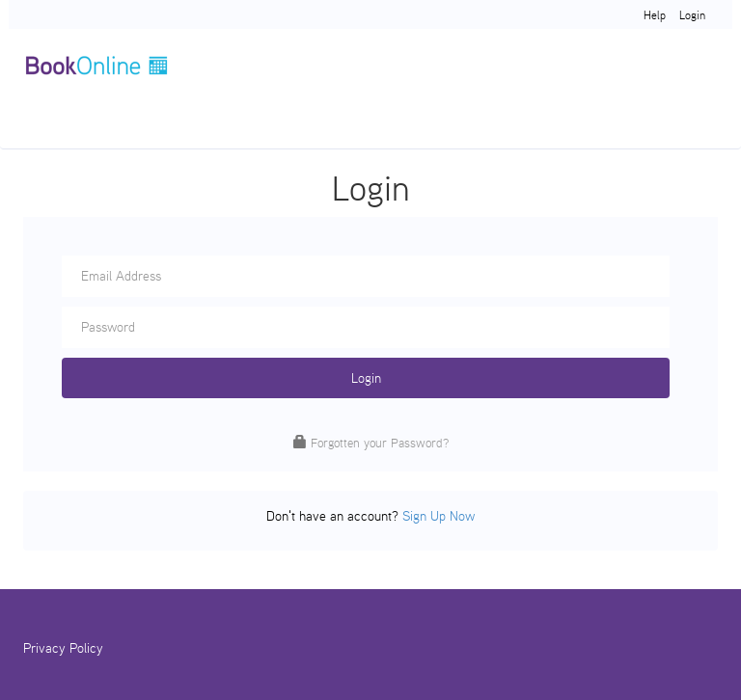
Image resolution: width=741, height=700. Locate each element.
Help (655, 15)
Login (692, 15)
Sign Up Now (439, 516)
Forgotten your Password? (380, 443)
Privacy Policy (63, 648)
